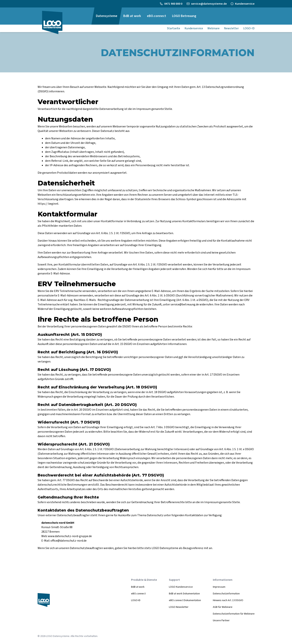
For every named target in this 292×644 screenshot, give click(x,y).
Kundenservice (245, 4)
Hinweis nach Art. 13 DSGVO (228, 600)
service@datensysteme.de (209, 4)
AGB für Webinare (223, 607)
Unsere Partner (221, 620)
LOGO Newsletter (179, 607)
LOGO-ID (136, 600)
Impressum (219, 587)
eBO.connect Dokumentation (185, 600)
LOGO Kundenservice (181, 587)
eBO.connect (138, 594)
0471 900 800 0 (174, 4)
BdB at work (138, 587)
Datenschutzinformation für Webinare (234, 614)
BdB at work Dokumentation (184, 594)
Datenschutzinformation (226, 594)
